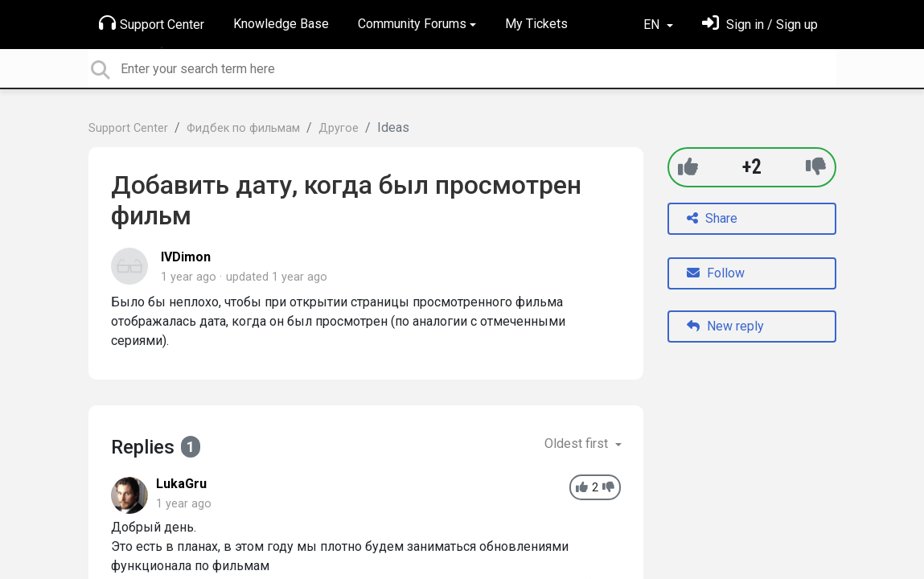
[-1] (816, 167)
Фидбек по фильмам (243, 128)
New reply (725, 326)
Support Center (152, 23)
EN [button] (653, 25)
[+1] (688, 167)
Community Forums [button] (412, 24)
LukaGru (181, 484)
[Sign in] (760, 25)
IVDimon (186, 257)
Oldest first (578, 443)
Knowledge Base (281, 24)
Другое (339, 128)
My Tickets (536, 24)
